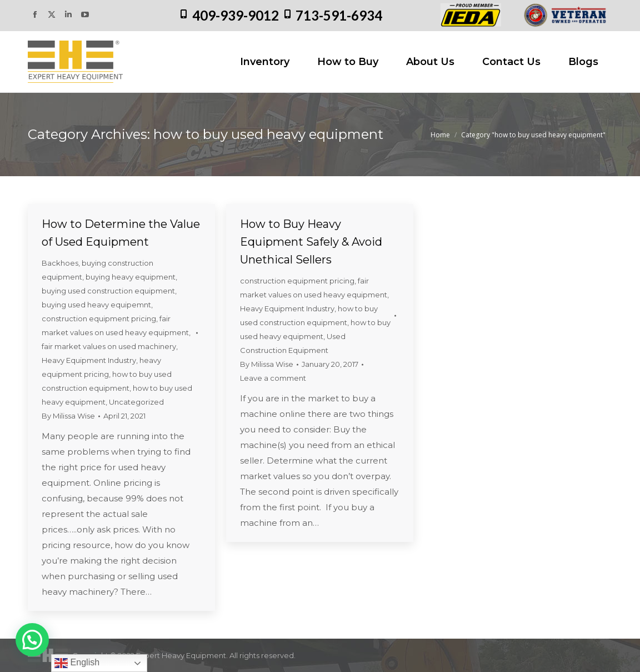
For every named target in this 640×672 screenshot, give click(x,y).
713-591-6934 (339, 15)
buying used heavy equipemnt (96, 305)
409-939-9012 (236, 15)
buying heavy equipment (131, 277)
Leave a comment (273, 378)
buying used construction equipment (108, 291)
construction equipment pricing (99, 318)
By (68, 416)
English (77, 663)
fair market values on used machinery (109, 346)
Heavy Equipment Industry (89, 360)
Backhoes (60, 263)
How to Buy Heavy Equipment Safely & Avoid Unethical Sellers (311, 242)
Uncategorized (136, 402)
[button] (32, 640)
